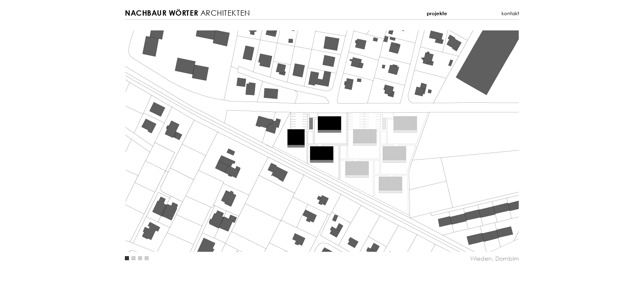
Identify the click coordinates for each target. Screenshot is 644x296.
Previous (223, 141)
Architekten (187, 13)
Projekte (437, 13)
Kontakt (510, 13)
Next (421, 141)
